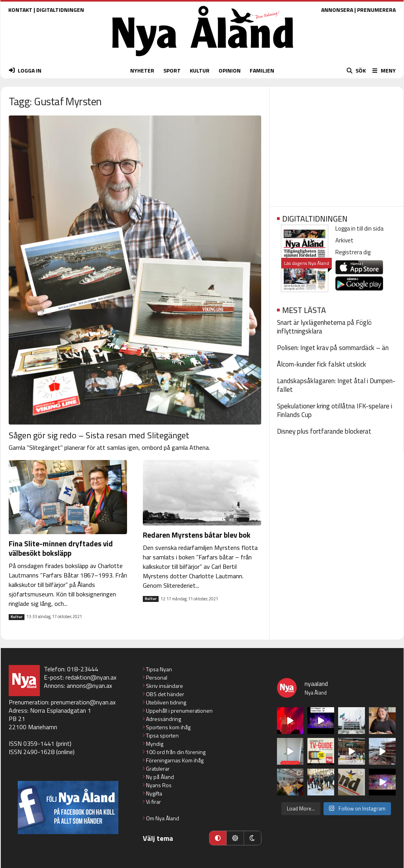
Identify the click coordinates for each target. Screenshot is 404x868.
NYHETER (142, 70)
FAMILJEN (262, 70)
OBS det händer (165, 694)
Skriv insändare (165, 686)
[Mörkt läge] (252, 838)
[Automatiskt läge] (218, 838)
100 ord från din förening (176, 752)
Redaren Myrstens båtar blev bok (197, 535)
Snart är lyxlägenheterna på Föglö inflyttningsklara (324, 327)
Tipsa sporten (162, 735)
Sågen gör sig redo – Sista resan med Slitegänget (99, 435)
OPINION (230, 70)
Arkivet (344, 240)
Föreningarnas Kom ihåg (175, 760)
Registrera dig (353, 252)
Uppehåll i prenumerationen (179, 711)
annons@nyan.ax (89, 685)
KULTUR (200, 70)
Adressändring (164, 719)
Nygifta (154, 793)
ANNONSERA (337, 10)
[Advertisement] (336, 144)
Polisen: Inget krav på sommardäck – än (333, 348)
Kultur (17, 617)
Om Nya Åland (163, 818)
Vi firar (153, 802)
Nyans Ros (159, 785)
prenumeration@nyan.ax (83, 702)
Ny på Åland (160, 777)
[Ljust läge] (235, 838)
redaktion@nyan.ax (91, 677)
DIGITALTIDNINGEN (60, 10)
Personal (157, 677)
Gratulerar (158, 768)
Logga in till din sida (359, 228)
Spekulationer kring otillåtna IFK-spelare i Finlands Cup (335, 410)
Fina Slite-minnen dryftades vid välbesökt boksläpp (61, 548)
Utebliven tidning (166, 702)
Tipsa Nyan (159, 669)
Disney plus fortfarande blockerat (324, 431)
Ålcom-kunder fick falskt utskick (322, 364)
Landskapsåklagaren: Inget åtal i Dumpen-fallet (336, 385)
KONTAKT (20, 10)
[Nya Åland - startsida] (203, 58)
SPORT (172, 70)
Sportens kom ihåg (168, 727)
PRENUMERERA (376, 10)
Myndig (155, 744)
